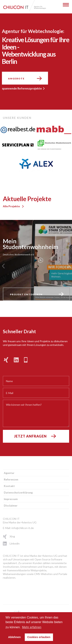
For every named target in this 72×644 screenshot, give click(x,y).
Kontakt (9, 486)
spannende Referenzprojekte (22, 88)
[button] (3, 266)
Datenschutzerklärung (18, 492)
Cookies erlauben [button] (39, 637)
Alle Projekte (11, 206)
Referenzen (11, 479)
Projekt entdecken (26, 294)
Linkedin (6, 544)
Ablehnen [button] (14, 637)
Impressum (11, 499)
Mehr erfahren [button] (32, 627)
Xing (6, 537)
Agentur (9, 473)
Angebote (16, 79)
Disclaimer (11, 505)
